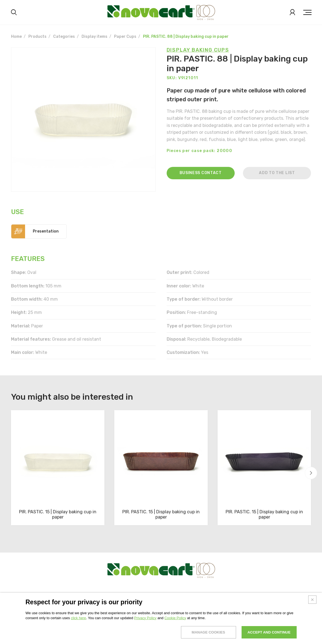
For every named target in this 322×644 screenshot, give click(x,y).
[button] (311, 473)
